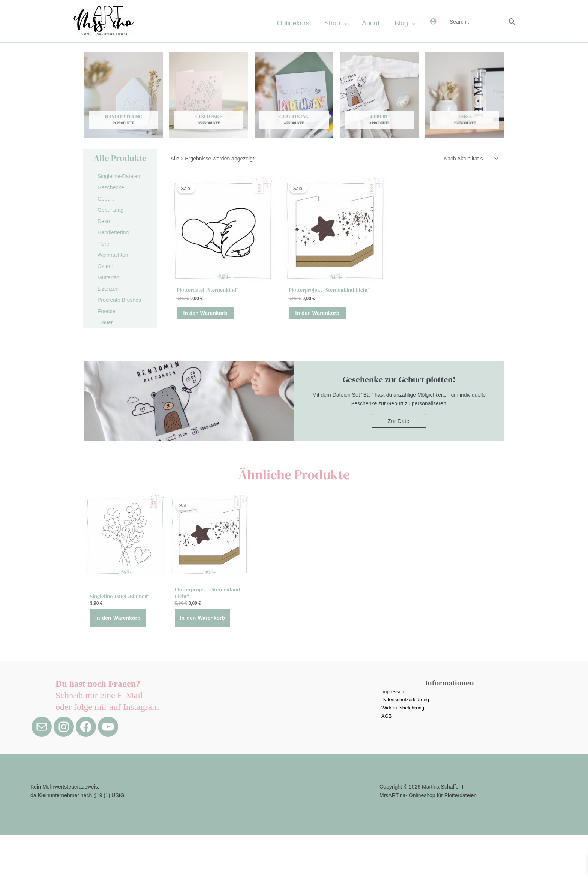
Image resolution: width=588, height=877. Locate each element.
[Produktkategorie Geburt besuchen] (379, 95)
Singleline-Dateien (119, 176)
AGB (386, 760)
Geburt (106, 199)
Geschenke (111, 187)
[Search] (512, 22)
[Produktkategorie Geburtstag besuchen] (294, 95)
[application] (355, 23)
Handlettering (113, 232)
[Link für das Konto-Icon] (433, 21)
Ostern (105, 266)
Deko (104, 221)
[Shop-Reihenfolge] (469, 159)
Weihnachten (113, 255)
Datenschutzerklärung (406, 742)
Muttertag (109, 277)
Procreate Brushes (119, 300)
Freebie (106, 311)
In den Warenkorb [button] (214, 315)
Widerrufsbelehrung (403, 751)
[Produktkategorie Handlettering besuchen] (123, 95)
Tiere (103, 244)
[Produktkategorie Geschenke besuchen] (208, 95)
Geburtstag (110, 210)
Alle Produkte (120, 158)
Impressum (393, 734)
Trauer (105, 322)
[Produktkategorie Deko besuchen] (465, 95)
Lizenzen (108, 289)
